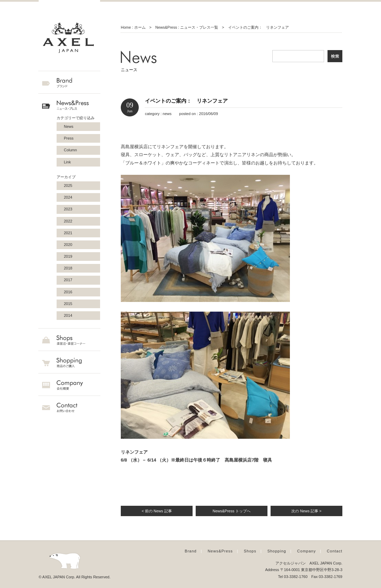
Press (69, 138)
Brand (190, 551)
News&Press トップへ (232, 511)
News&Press (220, 551)
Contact (335, 551)
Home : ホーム (133, 27)
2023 (68, 209)
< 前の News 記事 (157, 511)
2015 (68, 304)
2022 (68, 221)
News (69, 126)
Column (70, 150)
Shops (250, 551)
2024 (68, 197)
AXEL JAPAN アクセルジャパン (69, 38)
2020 (68, 245)
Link (67, 162)
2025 (68, 186)
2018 (68, 268)
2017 (68, 280)
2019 (68, 256)
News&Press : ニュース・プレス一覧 (187, 27)
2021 (68, 233)
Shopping (277, 551)
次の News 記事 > (306, 511)
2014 (68, 315)
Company (306, 551)
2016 (68, 292)
